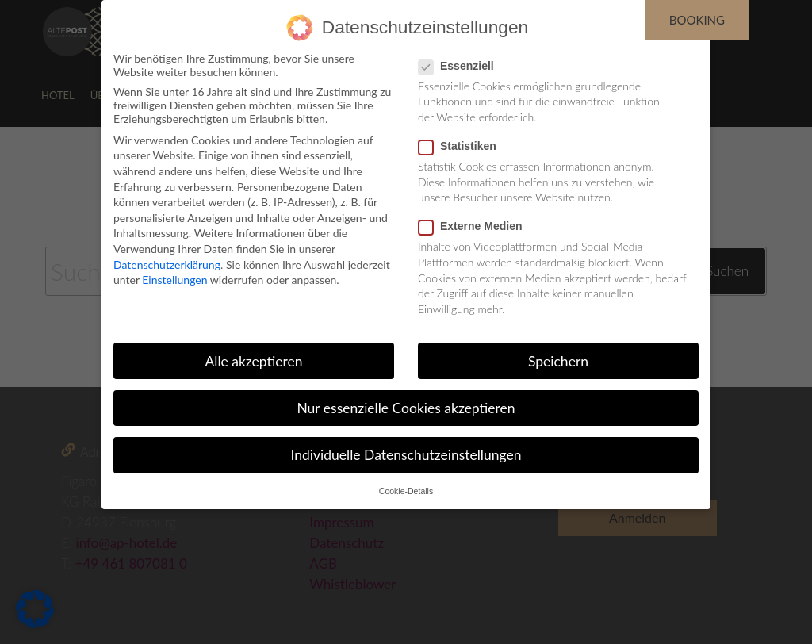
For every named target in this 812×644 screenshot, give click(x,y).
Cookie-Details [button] (406, 491)
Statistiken (462, 146)
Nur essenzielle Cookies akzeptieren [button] (406, 408)
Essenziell (461, 66)
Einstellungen (174, 280)
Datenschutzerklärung (167, 264)
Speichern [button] (558, 361)
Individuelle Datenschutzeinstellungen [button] (406, 455)
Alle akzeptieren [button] (253, 361)
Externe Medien (475, 226)
